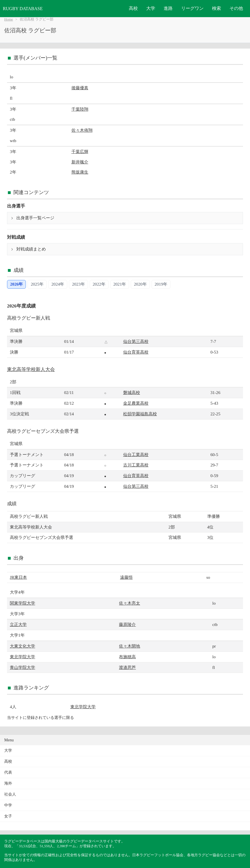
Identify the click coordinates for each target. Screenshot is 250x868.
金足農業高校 (136, 403)
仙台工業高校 (136, 454)
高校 (133, 8)
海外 (8, 783)
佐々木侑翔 (82, 130)
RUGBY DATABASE (23, 9)
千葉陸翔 (80, 109)
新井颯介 (80, 162)
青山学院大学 (22, 667)
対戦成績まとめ (31, 249)
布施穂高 (127, 657)
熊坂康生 (80, 172)
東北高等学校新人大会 (31, 369)
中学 (8, 805)
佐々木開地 (129, 646)
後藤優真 (80, 88)
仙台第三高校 (136, 341)
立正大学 (18, 624)
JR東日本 (18, 577)
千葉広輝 (80, 151)
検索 (217, 8)
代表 (8, 772)
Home (9, 19)
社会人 (10, 794)
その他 (236, 8)
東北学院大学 (22, 657)
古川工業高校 (136, 465)
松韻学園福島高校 (140, 414)
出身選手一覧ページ (35, 218)
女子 (8, 816)
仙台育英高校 (136, 352)
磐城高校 (132, 392)
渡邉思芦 (127, 667)
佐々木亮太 (129, 603)
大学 (151, 8)
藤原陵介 (127, 624)
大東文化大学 (22, 646)
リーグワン (192, 8)
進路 (168, 8)
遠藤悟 (126, 577)
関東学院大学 (22, 603)
